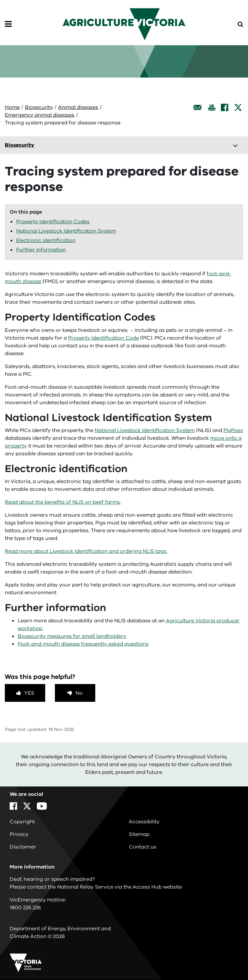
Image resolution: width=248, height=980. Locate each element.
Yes (29, 693)
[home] (124, 24)
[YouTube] (42, 806)
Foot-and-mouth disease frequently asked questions (83, 644)
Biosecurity (39, 107)
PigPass (233, 430)
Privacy (19, 834)
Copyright (22, 822)
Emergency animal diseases (40, 115)
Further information (41, 250)
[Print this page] (212, 107)
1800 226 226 (25, 908)
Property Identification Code (103, 338)
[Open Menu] (8, 24)
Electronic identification (46, 240)
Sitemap (139, 834)
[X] (238, 107)
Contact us (143, 847)
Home (12, 107)
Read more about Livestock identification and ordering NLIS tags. (86, 551)
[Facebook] (225, 107)
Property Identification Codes (53, 222)
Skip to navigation (0, 0)
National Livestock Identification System (66, 231)
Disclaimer (23, 847)
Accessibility (144, 822)
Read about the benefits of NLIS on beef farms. (63, 502)
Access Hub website (157, 887)
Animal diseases (78, 107)
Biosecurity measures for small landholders (72, 636)
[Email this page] (198, 107)
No (79, 693)
